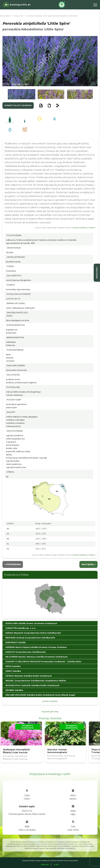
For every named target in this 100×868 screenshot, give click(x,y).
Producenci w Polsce (16, 575)
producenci (97, 273)
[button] (22, 94)
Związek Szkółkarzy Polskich (83, 228)
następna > (88, 564)
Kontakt (45, 865)
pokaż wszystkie (50, 701)
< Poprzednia (13, 564)
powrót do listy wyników (18, 105)
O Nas (56, 865)
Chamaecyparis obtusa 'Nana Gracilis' (27, 814)
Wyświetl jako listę (50, 712)
